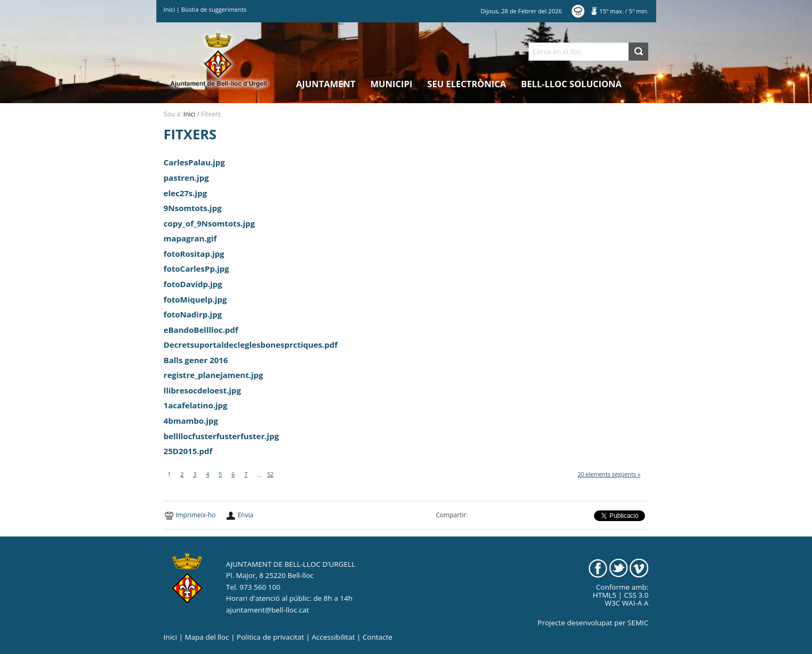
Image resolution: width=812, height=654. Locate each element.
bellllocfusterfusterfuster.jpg (221, 436)
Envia (246, 515)
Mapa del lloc (207, 637)
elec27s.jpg (186, 193)
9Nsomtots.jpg (193, 208)
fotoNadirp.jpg (193, 314)
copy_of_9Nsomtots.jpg (210, 223)
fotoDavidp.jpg (193, 284)
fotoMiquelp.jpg (195, 299)
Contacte (378, 637)
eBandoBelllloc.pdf (201, 330)
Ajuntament (326, 84)
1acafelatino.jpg (196, 405)
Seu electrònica (467, 84)
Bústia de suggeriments (214, 9)
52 (270, 474)
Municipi (392, 84)
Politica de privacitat (270, 637)
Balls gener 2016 (196, 360)
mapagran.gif (190, 238)
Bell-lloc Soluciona (571, 84)
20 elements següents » (609, 474)
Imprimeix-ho (195, 515)
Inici (169, 9)
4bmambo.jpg (191, 421)
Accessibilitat (333, 637)
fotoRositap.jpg (194, 254)
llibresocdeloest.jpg (203, 390)
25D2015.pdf (188, 451)
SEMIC (638, 623)
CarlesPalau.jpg (194, 162)
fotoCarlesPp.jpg (196, 269)
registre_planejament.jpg (214, 375)
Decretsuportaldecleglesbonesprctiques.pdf (251, 345)
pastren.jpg (186, 178)
